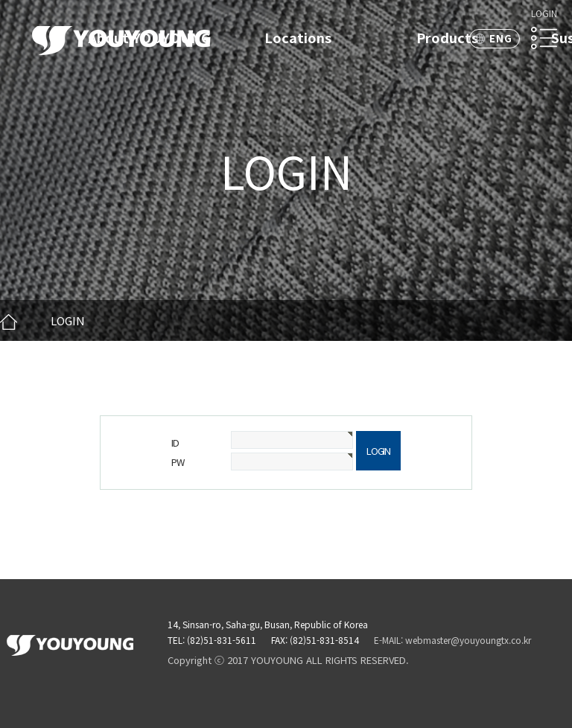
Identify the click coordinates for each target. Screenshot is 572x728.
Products (447, 37)
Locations (298, 37)
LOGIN (544, 13)
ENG (501, 38)
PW (177, 462)
